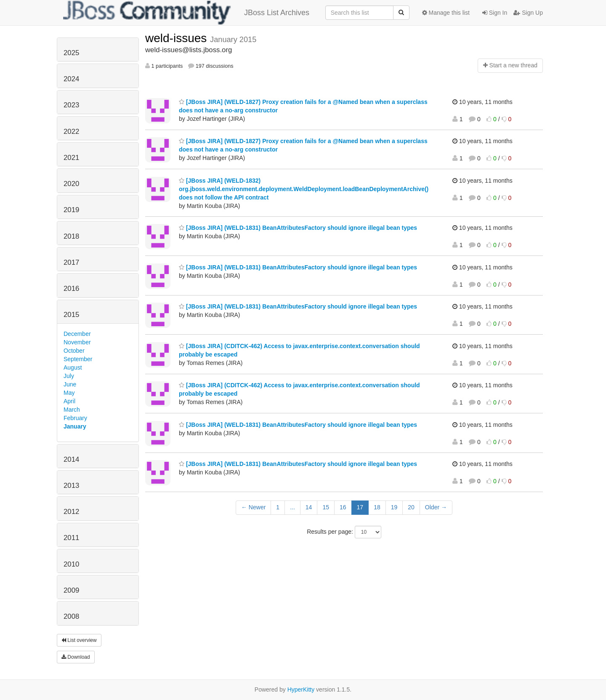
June (70, 384)
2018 (71, 236)
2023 (71, 105)
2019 (71, 210)
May (69, 393)
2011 (71, 538)
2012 (71, 512)
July (69, 376)
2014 (71, 459)
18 (377, 507)
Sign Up (528, 13)
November (77, 342)
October (74, 351)
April (69, 401)
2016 (71, 289)
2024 (71, 79)
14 (309, 507)
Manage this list (446, 13)
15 (326, 507)
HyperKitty (301, 689)
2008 (71, 616)
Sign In (495, 13)
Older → (436, 507)
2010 (71, 564)
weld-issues (178, 38)
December (77, 334)
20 (411, 507)
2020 (71, 184)
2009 (71, 590)
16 (343, 507)
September (78, 359)
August (73, 367)
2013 (71, 486)
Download (76, 657)
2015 (71, 315)
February (75, 418)
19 (394, 507)
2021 (71, 158)
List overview (79, 640)
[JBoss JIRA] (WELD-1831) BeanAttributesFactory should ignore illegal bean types (298, 228)
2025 (71, 53)
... (292, 507)
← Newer (253, 507)
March (72, 410)
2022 (71, 132)
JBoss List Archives (186, 13)
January (75, 426)
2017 (71, 262)
